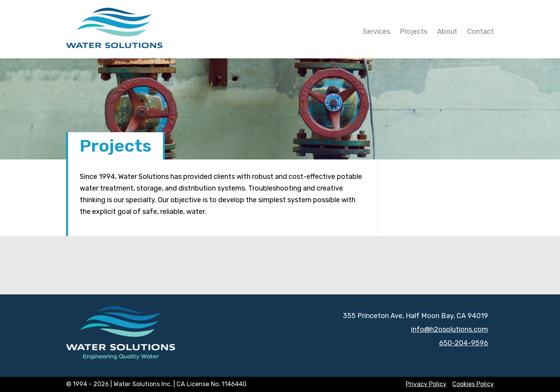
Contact (480, 31)
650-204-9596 (464, 343)
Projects (414, 31)
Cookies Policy (473, 384)
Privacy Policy (426, 384)
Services (376, 31)
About (447, 31)
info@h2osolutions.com (450, 329)
